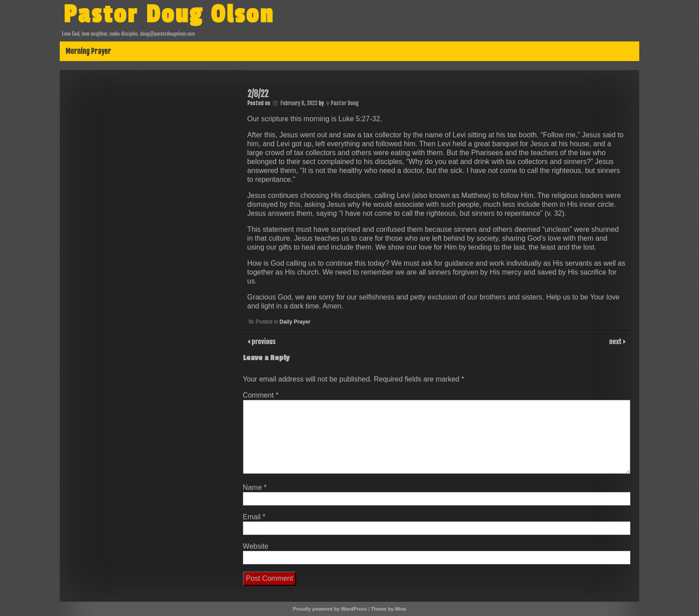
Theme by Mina (389, 609)
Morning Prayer (88, 51)
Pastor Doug (345, 103)
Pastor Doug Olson (169, 15)
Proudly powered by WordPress (330, 609)
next (616, 341)
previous (263, 341)
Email (254, 517)
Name (255, 487)
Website (256, 546)
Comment (261, 395)
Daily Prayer (295, 322)
